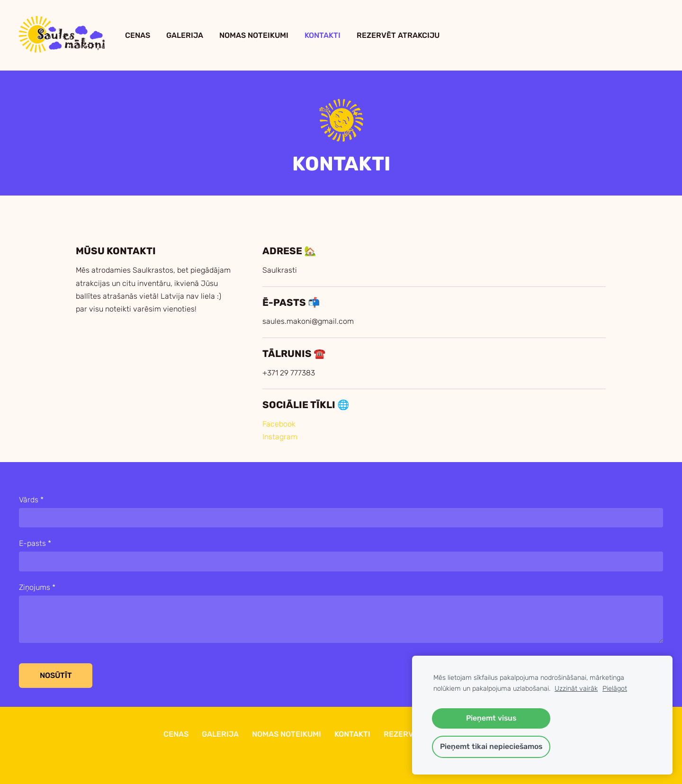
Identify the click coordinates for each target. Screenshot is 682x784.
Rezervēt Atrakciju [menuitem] (398, 35)
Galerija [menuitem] (185, 35)
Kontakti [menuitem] (323, 35)
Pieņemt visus (491, 718)
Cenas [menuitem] (138, 35)
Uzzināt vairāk (576, 689)
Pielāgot (615, 689)
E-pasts (35, 543)
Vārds (31, 500)
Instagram (280, 437)
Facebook (279, 424)
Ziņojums (37, 587)
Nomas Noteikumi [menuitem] (254, 35)
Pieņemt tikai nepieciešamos (491, 746)
